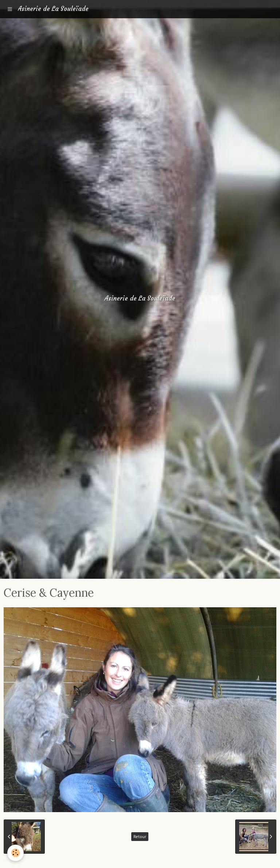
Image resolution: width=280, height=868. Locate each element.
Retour (140, 836)
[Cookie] (15, 853)
